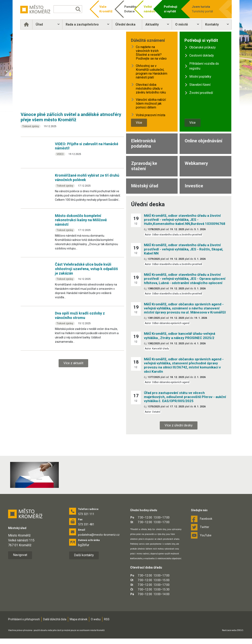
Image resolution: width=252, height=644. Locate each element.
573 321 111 (86, 514)
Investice (194, 186)
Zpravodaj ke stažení (144, 166)
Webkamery (196, 163)
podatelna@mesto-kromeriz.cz (99, 535)
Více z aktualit (73, 363)
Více (139, 123)
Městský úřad (145, 186)
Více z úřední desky (179, 425)
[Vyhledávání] (68, 9)
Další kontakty (84, 555)
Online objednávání (203, 141)
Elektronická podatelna (143, 143)
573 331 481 (86, 524)
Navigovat (20, 555)
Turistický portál (204, 9)
